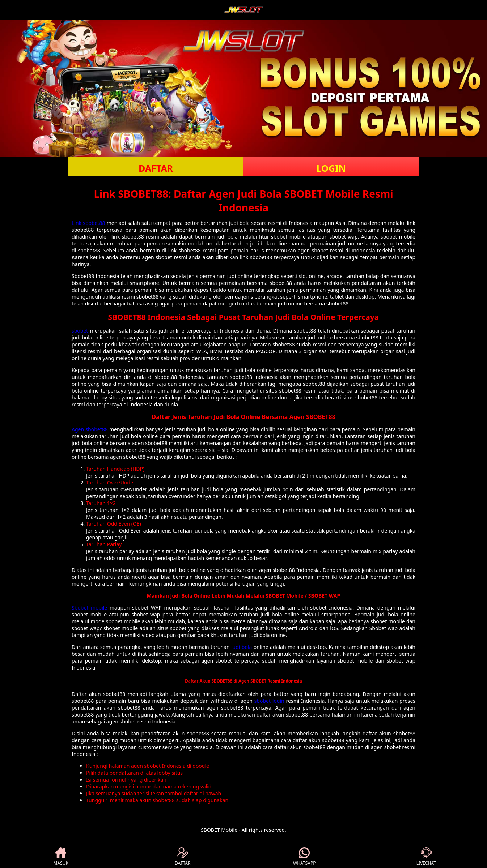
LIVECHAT (426, 857)
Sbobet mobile (89, 608)
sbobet (80, 331)
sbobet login (269, 701)
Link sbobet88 (88, 223)
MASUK (61, 857)
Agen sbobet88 (90, 429)
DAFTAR (156, 168)
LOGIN (331, 168)
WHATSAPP (304, 857)
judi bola (242, 647)
